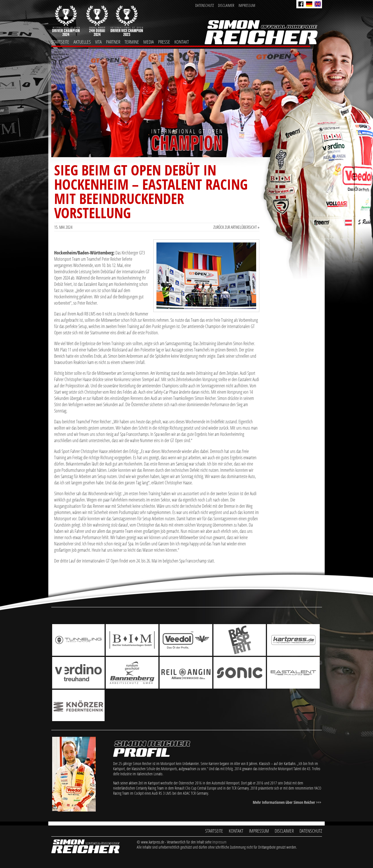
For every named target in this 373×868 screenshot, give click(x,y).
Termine (132, 42)
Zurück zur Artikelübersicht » (236, 227)
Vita (98, 42)
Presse (164, 42)
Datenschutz (204, 5)
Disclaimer (226, 5)
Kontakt (182, 42)
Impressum (247, 5)
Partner (113, 42)
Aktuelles (82, 42)
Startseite (60, 42)
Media (149, 42)
